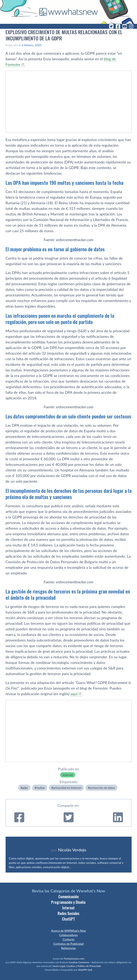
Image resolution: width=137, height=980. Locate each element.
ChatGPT (68, 919)
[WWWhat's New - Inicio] (69, 12)
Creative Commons (79, 962)
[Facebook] (118, 26)
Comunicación (68, 897)
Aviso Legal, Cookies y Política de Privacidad (77, 966)
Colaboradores (68, 935)
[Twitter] (111, 26)
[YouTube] (125, 26)
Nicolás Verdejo (72, 850)
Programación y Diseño (68, 902)
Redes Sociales (68, 913)
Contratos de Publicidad (68, 944)
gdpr (25, 788)
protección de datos (102, 788)
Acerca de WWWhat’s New (68, 931)
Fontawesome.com (74, 959)
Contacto (68, 939)
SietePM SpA (85, 970)
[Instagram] (131, 26)
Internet (68, 775)
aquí (74, 694)
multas (41, 788)
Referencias (68, 948)
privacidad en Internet (67, 788)
